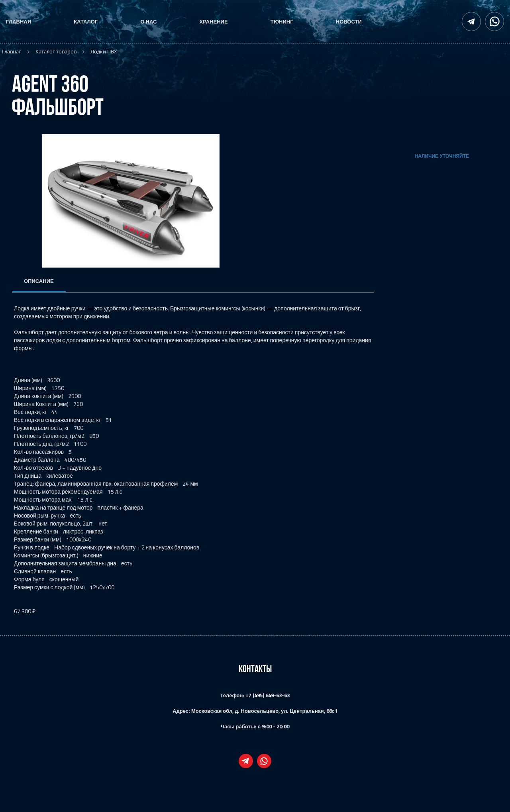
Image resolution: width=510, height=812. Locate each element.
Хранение (214, 22)
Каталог (86, 22)
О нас (148, 22)
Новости (349, 22)
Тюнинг (282, 22)
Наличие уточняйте (442, 156)
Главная (19, 22)
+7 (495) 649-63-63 (268, 695)
